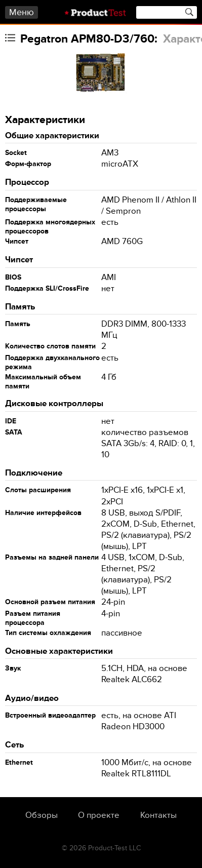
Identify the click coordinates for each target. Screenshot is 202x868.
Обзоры (42, 815)
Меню (22, 12)
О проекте (99, 815)
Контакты (158, 815)
